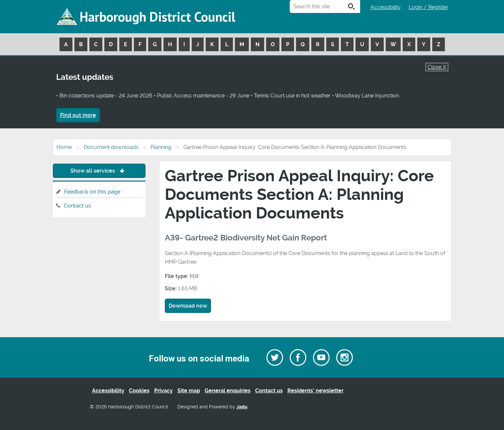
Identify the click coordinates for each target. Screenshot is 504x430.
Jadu (242, 407)
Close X (437, 67)
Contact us (77, 206)
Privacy (163, 391)
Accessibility (386, 7)
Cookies (139, 391)
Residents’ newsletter (315, 391)
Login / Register (428, 7)
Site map (189, 391)
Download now (188, 306)
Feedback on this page (92, 192)
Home (64, 147)
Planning (161, 147)
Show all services (99, 171)
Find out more (78, 115)
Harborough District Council (157, 17)
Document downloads (111, 147)
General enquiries (228, 391)
